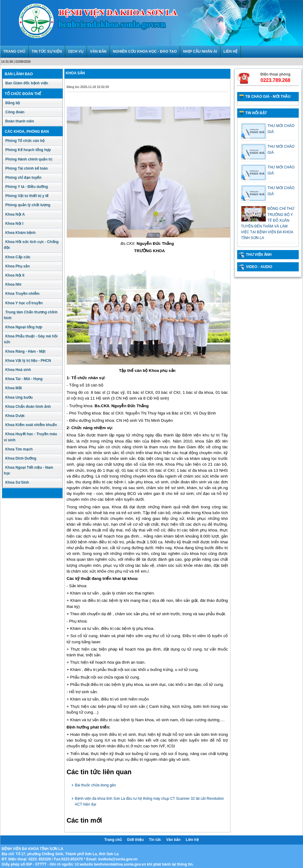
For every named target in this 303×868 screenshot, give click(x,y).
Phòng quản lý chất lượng (28, 205)
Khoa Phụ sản (18, 266)
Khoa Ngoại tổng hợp (24, 327)
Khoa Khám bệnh (21, 233)
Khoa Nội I (14, 224)
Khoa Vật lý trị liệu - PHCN (28, 361)
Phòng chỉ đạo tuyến (23, 178)
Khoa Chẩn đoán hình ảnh (28, 407)
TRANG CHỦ (14, 51)
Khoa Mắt (14, 388)
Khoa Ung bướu (19, 397)
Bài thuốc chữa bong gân (95, 785)
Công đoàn (15, 112)
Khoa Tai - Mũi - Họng (24, 379)
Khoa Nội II (15, 275)
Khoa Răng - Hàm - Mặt (26, 351)
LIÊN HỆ (230, 51)
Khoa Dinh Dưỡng (21, 458)
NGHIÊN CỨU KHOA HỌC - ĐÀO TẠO (145, 51)
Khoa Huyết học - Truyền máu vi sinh (31, 437)
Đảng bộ (13, 103)
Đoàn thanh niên (20, 121)
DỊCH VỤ (76, 51)
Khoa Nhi (14, 284)
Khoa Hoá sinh (18, 370)
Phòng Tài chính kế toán (27, 168)
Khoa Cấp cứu (18, 257)
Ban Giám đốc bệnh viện (27, 83)
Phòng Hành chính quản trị (29, 159)
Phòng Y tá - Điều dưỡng (27, 187)
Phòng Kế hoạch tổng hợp (28, 150)
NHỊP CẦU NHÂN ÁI (200, 51)
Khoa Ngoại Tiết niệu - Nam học (29, 470)
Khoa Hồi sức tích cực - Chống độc (31, 245)
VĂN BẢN (98, 51)
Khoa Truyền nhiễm (23, 294)
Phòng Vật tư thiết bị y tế (27, 196)
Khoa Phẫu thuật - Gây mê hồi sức (31, 339)
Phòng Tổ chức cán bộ (25, 141)
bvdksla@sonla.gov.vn (118, 859)
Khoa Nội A (15, 214)
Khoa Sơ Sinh (17, 482)
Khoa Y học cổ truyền (24, 303)
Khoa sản (75, 73)
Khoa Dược (15, 416)
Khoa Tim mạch (19, 449)
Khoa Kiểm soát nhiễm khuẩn (31, 425)
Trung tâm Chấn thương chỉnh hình (31, 315)
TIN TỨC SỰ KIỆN (47, 51)
